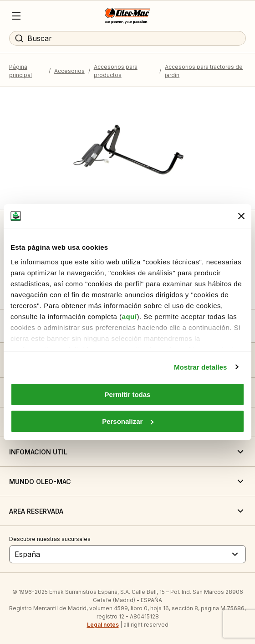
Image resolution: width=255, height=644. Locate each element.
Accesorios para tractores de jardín (204, 71)
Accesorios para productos (116, 71)
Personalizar (128, 421)
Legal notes (103, 625)
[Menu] (16, 16)
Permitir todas (128, 394)
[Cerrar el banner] (241, 216)
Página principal (20, 71)
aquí (130, 317)
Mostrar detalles (201, 367)
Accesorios (69, 71)
